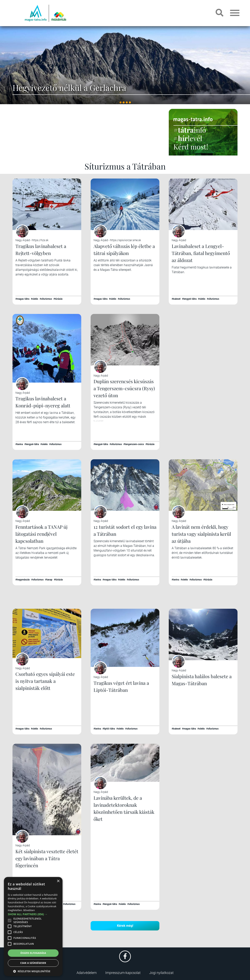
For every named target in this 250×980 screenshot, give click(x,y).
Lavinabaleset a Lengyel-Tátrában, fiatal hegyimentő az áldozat (201, 253)
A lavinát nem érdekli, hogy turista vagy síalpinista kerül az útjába (201, 534)
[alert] (33, 927)
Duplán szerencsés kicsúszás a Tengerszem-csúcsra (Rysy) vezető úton (124, 388)
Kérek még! (125, 926)
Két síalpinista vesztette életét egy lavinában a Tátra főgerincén (47, 858)
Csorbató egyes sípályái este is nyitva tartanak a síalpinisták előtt (45, 681)
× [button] (58, 881)
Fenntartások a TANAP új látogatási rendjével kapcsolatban (41, 534)
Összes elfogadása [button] (33, 953)
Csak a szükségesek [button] (33, 963)
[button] (33, 971)
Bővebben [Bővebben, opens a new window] (29, 910)
